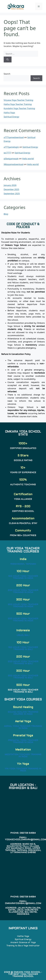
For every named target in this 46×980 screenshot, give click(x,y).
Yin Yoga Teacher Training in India (23, 770)
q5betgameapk (11, 159)
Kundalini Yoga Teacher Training (19, 108)
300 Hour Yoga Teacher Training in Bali (23, 677)
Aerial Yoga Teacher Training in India (23, 727)
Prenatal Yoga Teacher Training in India (23, 742)
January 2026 (10, 185)
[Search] (8, 60)
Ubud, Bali (23, 635)
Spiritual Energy (11, 117)
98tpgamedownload (13, 164)
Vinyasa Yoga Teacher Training (18, 100)
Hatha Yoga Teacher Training (18, 104)
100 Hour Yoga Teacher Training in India (23, 577)
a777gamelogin (11, 147)
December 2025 (11, 189)
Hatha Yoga (9, 112)
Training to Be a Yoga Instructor (23, 946)
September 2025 (12, 193)
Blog (6, 214)
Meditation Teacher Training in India (23, 756)
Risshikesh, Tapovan (23, 564)
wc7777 (7, 153)
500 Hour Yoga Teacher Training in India (23, 620)
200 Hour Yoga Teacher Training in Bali (23, 663)
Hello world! (28, 159)
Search (7, 74)
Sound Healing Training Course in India (23, 713)
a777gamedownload (14, 137)
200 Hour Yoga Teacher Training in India (23, 591)
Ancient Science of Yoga (23, 943)
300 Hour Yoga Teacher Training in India (23, 606)
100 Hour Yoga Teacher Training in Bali (23, 649)
